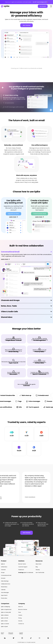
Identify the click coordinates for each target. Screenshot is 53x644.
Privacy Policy (3, 633)
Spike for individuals (26, 573)
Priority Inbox (4, 598)
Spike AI (3, 564)
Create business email (40, 214)
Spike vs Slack (4, 621)
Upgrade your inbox (13, 214)
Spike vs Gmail (4, 618)
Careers (20, 615)
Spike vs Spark (4, 627)
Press (20, 612)
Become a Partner (23, 609)
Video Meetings (5, 581)
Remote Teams (22, 564)
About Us (20, 607)
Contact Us (21, 624)
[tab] (13, 97)
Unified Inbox (4, 567)
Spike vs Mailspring (5, 607)
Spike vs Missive (5, 615)
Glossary (38, 570)
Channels (3, 570)
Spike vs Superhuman (6, 609)
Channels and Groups (10, 300)
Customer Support (23, 567)
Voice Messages (5, 592)
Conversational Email (10, 252)
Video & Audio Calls (9, 312)
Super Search (4, 595)
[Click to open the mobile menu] (51, 6)
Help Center (39, 564)
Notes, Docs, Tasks (9, 306)
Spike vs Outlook (5, 624)
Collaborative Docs (6, 584)
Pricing (20, 618)
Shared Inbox (7, 317)
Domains (3, 578)
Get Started (43, 6)
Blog (37, 567)
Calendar (3, 590)
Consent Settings (21, 633)
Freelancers (21, 570)
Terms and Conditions (11, 633)
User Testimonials (40, 573)
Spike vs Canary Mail (6, 612)
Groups (3, 573)
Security (20, 621)
